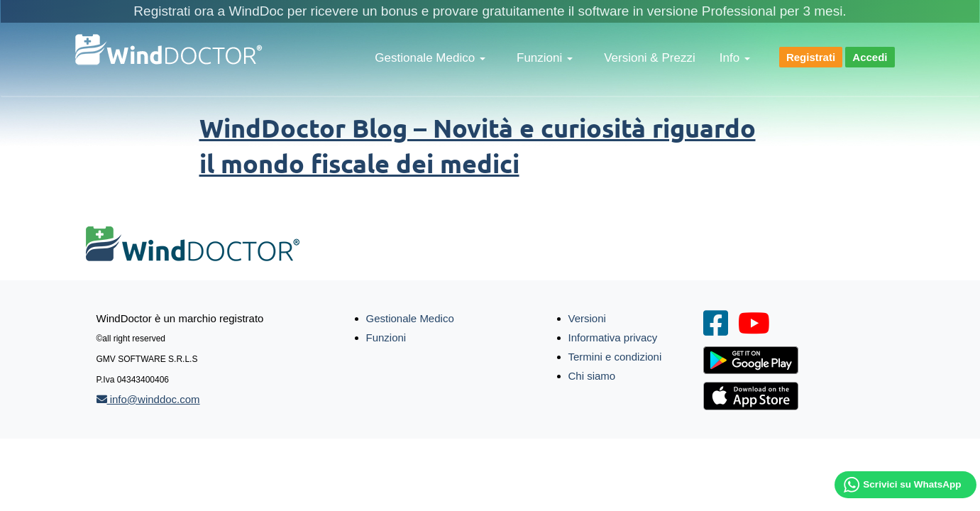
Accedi (870, 57)
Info (735, 58)
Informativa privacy (613, 337)
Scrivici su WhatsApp (912, 484)
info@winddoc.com (148, 399)
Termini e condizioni (615, 357)
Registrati (811, 57)
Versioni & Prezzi (650, 58)
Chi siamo (592, 376)
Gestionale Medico (430, 58)
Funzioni (545, 58)
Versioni (587, 318)
